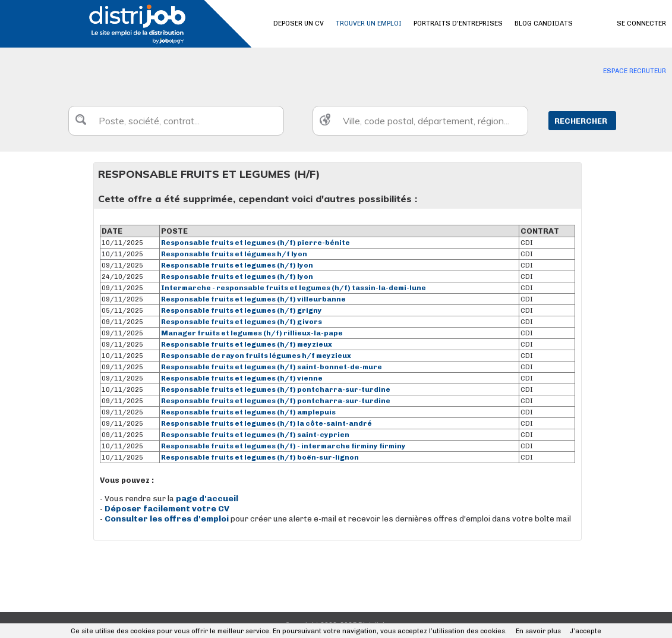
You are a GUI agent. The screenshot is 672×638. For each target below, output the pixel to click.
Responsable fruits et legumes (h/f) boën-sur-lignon (260, 457)
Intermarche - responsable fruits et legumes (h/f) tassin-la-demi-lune (294, 288)
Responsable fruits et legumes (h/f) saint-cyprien (255, 435)
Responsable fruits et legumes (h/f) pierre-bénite (255, 243)
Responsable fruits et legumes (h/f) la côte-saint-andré (266, 423)
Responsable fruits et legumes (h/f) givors (242, 322)
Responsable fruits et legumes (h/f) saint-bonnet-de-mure (272, 367)
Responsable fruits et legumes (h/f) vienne (242, 378)
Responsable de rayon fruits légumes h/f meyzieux (256, 356)
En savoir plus (538, 631)
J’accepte (586, 631)
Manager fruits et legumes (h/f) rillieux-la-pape (252, 333)
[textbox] (176, 121)
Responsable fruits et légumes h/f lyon (234, 254)
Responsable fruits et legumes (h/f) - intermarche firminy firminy (283, 446)
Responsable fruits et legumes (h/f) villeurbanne (253, 299)
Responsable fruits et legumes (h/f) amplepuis (248, 412)
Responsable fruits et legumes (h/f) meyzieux (247, 344)
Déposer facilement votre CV (167, 509)
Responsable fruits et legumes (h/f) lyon (237, 265)
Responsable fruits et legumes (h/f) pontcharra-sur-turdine (276, 389)
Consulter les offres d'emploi (168, 519)
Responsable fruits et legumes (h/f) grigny (242, 310)
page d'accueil (207, 499)
